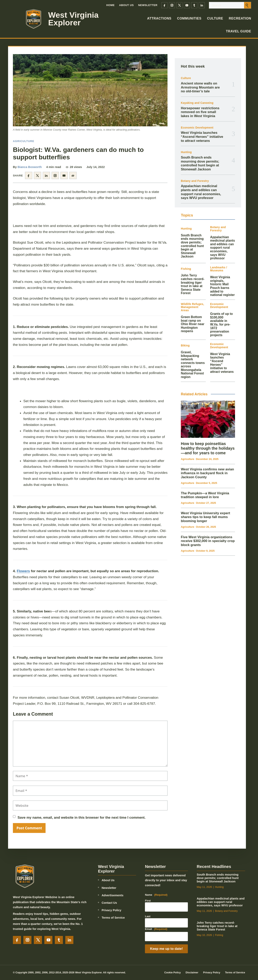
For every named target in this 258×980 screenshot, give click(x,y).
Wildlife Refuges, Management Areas (192, 307)
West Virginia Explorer (73, 19)
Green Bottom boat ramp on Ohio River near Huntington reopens (193, 324)
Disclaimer (192, 973)
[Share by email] (64, 175)
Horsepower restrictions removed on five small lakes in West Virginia (200, 112)
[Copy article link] (73, 175)
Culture (215, 18)
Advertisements (112, 895)
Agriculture (24, 141)
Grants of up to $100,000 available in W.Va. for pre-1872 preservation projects (222, 324)
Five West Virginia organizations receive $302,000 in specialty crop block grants (208, 541)
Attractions (159, 18)
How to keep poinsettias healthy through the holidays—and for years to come (208, 448)
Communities (189, 18)
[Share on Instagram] (55, 175)
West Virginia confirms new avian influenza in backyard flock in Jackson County (207, 473)
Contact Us (109, 903)
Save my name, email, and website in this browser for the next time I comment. (82, 818)
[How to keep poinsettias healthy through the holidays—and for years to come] (208, 419)
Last (148, 916)
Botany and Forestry (195, 181)
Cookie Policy (173, 973)
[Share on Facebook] (29, 175)
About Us (126, 5)
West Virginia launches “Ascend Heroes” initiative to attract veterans (202, 137)
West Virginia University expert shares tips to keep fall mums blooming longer (205, 517)
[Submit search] (248, 5)
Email (156, 929)
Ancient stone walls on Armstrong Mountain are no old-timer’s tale (200, 87)
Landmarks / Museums (219, 269)
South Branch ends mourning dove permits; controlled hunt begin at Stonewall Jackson (200, 163)
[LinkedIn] (202, 5)
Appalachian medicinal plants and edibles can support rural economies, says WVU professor (201, 192)
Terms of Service (113, 918)
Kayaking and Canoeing (197, 103)
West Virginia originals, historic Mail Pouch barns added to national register (223, 286)
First (148, 901)
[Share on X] (37, 175)
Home (110, 5)
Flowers (23, 571)
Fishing (186, 269)
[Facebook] (164, 5)
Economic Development (197, 128)
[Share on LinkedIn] (46, 175)
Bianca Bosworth (30, 167)
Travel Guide (239, 31)
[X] (179, 5)
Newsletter (148, 5)
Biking (185, 346)
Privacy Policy (111, 910)
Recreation (240, 18)
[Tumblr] (194, 5)
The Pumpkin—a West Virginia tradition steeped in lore (205, 495)
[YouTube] (187, 5)
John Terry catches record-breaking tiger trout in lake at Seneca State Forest (193, 284)
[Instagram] (172, 5)
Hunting (186, 152)
